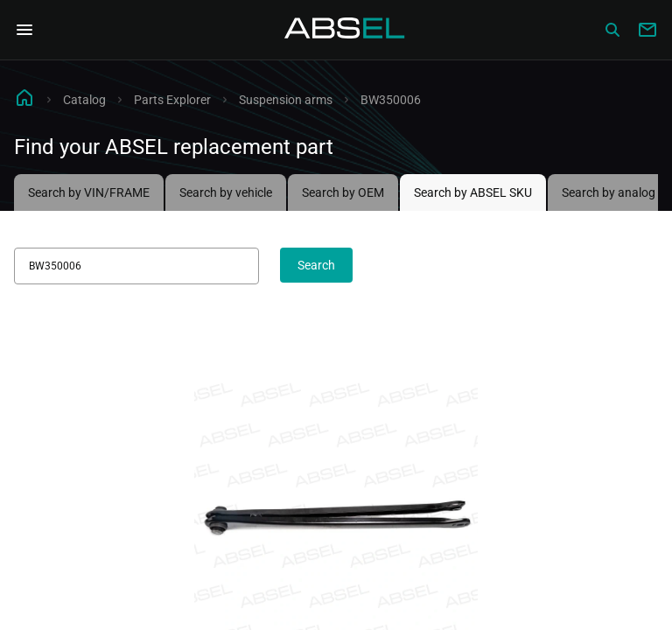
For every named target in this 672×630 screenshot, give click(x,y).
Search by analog (609, 192)
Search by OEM (343, 192)
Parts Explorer (172, 100)
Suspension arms (286, 100)
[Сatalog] (612, 30)
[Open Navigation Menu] (24, 30)
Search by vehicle (226, 192)
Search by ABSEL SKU (473, 192)
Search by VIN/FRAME (89, 192)
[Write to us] (647, 30)
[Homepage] (345, 30)
